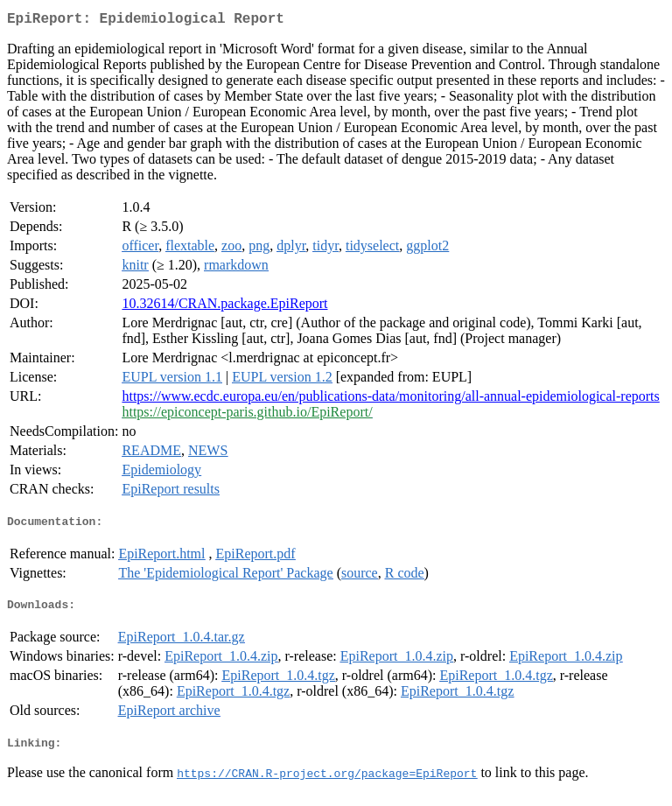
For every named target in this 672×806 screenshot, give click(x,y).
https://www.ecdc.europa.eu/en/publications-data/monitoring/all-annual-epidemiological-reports (390, 399)
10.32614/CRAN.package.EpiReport (224, 307)
